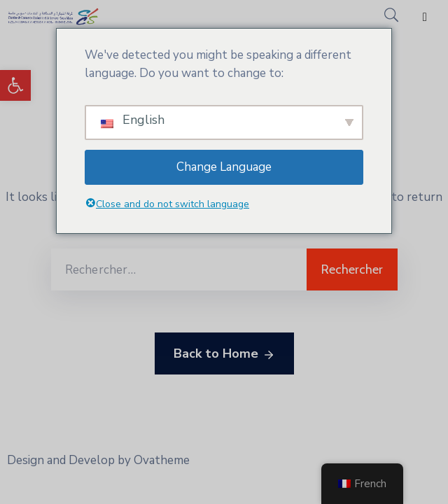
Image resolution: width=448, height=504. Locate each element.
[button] (15, 85)
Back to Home (224, 354)
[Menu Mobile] (425, 17)
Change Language (224, 167)
